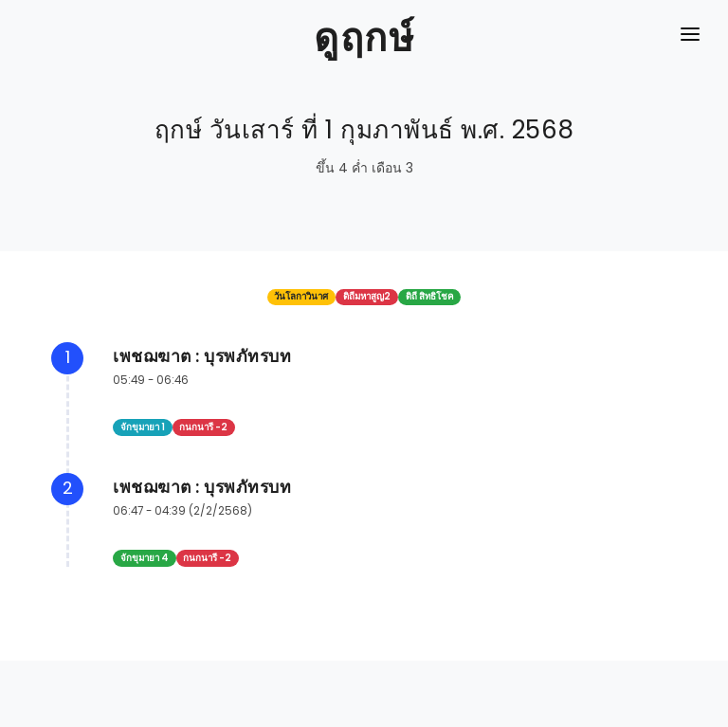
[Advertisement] (364, 684)
